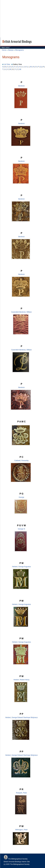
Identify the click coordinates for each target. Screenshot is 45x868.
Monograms (19, 50)
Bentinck (21, 86)
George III (21, 529)
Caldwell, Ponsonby (21, 461)
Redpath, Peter (21, 793)
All (20, 69)
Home (4, 50)
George (21, 497)
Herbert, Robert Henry (21, 680)
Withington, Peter (21, 830)
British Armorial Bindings (17, 41)
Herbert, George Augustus (21, 567)
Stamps (11, 50)
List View (6, 64)
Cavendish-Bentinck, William (21, 312)
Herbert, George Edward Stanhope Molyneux (21, 717)
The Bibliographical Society (16, 859)
